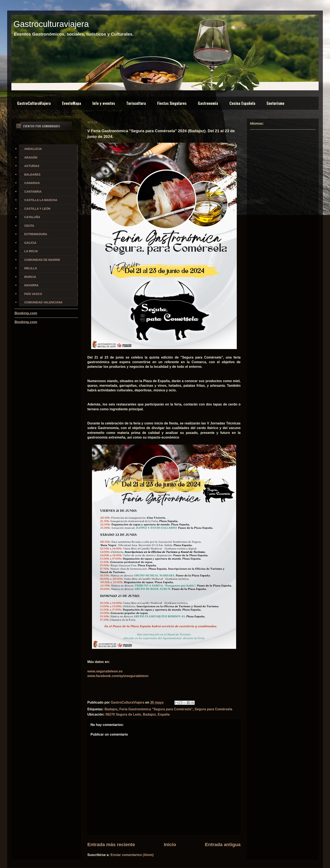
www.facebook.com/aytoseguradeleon (118, 676)
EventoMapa (72, 103)
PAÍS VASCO (33, 294)
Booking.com (26, 313)
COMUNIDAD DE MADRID (42, 260)
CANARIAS (32, 183)
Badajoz (111, 709)
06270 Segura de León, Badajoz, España (138, 714)
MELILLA (31, 268)
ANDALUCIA (33, 149)
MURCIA (30, 277)
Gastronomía (208, 103)
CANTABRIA (33, 192)
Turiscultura (136, 103)
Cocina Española (242, 103)
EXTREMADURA (36, 234)
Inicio (170, 845)
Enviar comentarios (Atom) (132, 855)
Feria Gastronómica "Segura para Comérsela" (156, 709)
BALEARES (32, 175)
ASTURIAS (32, 166)
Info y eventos (104, 103)
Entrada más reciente (111, 845)
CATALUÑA (32, 217)
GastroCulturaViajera (34, 103)
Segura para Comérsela (214, 709)
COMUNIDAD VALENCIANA (43, 302)
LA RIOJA (31, 251)
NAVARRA (31, 285)
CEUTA (29, 226)
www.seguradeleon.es (105, 671)
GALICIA (30, 243)
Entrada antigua (223, 845)
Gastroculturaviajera (51, 24)
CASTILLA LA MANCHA (41, 200)
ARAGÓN (31, 157)
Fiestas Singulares (172, 103)
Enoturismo (275, 103)
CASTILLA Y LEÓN (37, 209)
